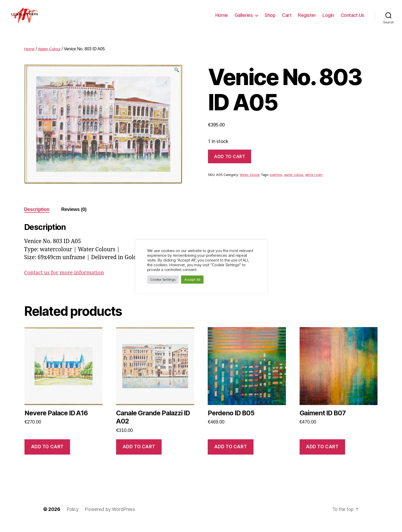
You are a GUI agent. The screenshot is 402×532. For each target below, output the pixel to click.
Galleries (244, 19)
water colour (294, 183)
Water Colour (50, 57)
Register (307, 19)
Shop (270, 19)
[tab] (37, 217)
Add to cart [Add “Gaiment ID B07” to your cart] (322, 455)
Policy (73, 517)
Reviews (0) (74, 217)
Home (222, 19)
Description (37, 217)
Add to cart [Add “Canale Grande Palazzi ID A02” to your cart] (139, 455)
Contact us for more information (67, 281)
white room (314, 183)
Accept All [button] (192, 279)
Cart (287, 19)
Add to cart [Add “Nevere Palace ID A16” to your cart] (47, 455)
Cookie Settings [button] (163, 279)
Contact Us (353, 19)
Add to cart (230, 164)
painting (276, 183)
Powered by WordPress (111, 517)
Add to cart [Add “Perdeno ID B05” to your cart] (231, 455)
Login (328, 19)
